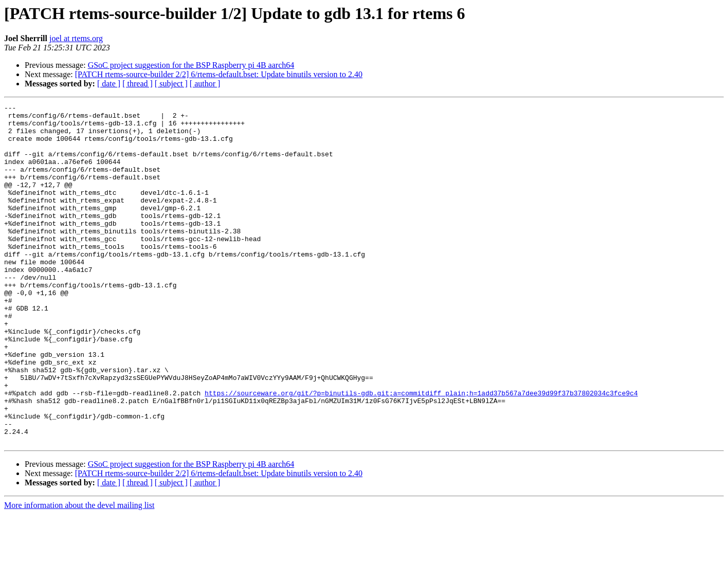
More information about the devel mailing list (79, 573)
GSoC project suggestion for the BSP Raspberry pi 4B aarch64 (191, 65)
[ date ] (109, 84)
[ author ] (205, 84)
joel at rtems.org (76, 38)
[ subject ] (171, 84)
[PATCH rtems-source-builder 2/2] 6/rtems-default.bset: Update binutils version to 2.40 (219, 74)
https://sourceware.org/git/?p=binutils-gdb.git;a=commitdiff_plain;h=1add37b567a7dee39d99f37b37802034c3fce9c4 (421, 451)
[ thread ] (138, 84)
